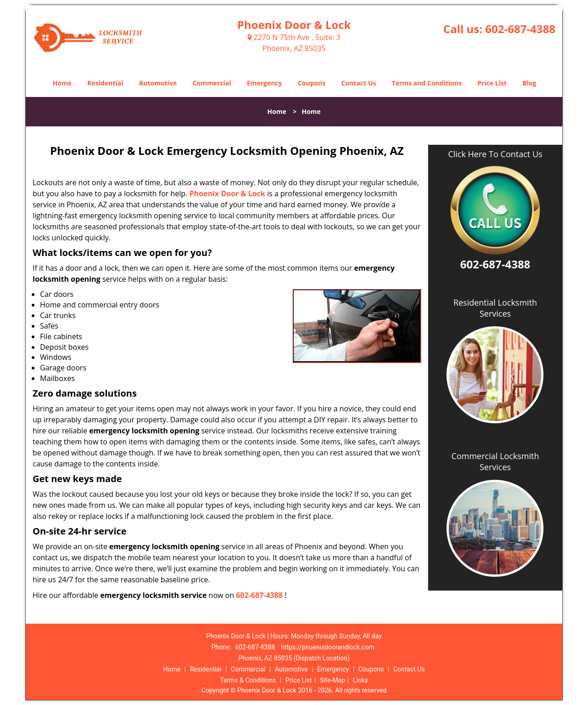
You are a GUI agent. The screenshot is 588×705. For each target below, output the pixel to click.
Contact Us (359, 83)
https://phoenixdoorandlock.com (328, 647)
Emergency (264, 83)
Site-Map (332, 680)
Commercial (212, 83)
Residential (105, 83)
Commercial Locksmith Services (495, 461)
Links (360, 680)
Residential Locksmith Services (495, 308)
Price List (492, 83)
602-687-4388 (520, 29)
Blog (529, 83)
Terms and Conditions (427, 83)
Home (62, 83)
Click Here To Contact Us (495, 154)
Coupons (311, 83)
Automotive (158, 83)
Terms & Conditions (248, 680)
